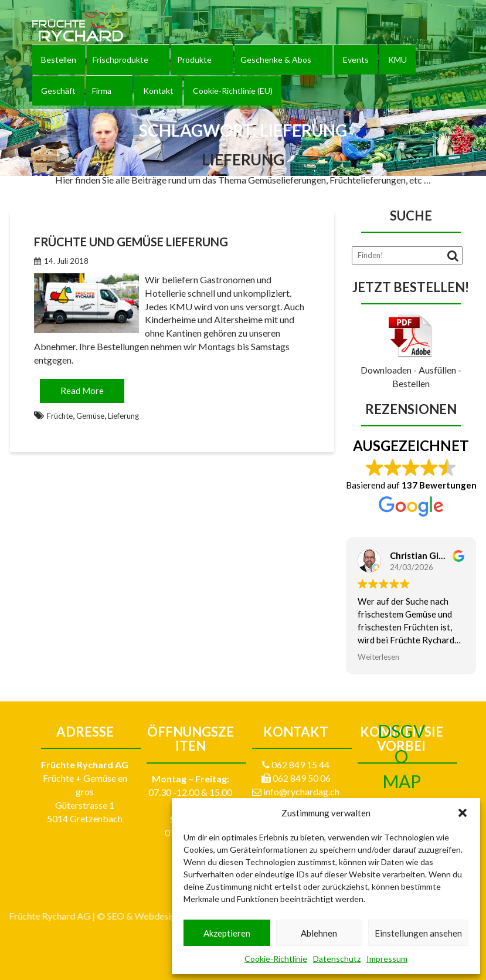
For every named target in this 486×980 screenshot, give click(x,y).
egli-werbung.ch (72, 916)
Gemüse (90, 416)
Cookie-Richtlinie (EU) (233, 91)
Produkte (194, 60)
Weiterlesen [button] (378, 657)
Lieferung (123, 416)
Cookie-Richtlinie (276, 959)
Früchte (60, 416)
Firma (102, 91)
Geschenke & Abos (276, 60)
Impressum (387, 959)
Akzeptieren (227, 933)
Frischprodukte (120, 60)
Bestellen (59, 60)
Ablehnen (319, 933)
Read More (82, 391)
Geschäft (58, 91)
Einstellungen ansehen (418, 933)
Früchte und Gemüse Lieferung (131, 242)
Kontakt (158, 91)
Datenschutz (337, 959)
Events (356, 60)
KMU (397, 60)
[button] (463, 813)
